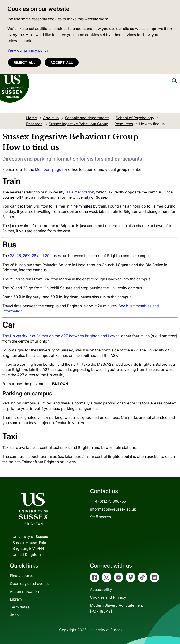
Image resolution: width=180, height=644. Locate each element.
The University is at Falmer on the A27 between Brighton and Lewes (61, 336)
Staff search (100, 517)
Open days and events (29, 583)
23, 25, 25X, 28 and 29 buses (35, 256)
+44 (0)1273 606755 (108, 501)
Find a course (22, 576)
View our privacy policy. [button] (28, 50)
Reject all (24, 63)
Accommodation (24, 591)
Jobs (14, 615)
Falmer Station (82, 192)
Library (16, 599)
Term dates (20, 607)
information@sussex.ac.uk (113, 509)
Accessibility (101, 590)
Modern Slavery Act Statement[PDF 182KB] (116, 608)
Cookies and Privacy (108, 597)
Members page (48, 169)
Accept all (62, 63)
